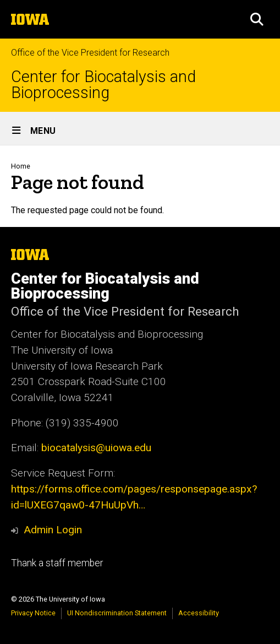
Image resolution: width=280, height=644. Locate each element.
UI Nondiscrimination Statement (117, 613)
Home (21, 166)
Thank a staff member (57, 563)
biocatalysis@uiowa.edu (96, 448)
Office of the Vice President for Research (90, 53)
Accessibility (199, 613)
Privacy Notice (33, 613)
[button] (257, 19)
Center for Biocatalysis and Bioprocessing (103, 85)
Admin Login (53, 530)
